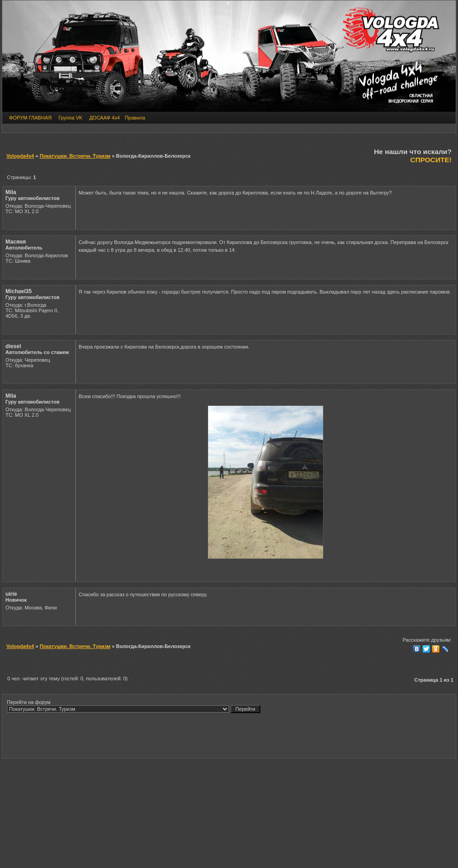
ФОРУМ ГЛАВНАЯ (30, 118)
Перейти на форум (134, 706)
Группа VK (71, 118)
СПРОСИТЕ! (431, 160)
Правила (135, 118)
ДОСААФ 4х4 (104, 118)
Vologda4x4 (20, 156)
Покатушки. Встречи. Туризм (75, 156)
